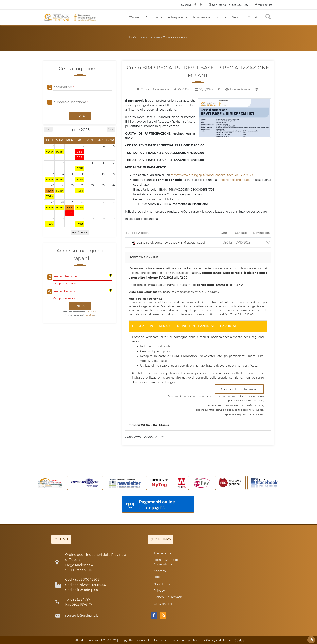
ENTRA (80, 306)
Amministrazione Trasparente (166, 17)
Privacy (159, 591)
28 (63, 202)
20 (52, 185)
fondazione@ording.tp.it (235, 180)
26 (113, 185)
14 (63, 174)
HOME (134, 37)
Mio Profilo (263, 5)
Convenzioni (163, 604)
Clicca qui (92, 312)
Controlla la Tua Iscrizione (239, 389)
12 (114, 163)
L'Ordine (134, 17)
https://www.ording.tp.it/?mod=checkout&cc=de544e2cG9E (213, 175)
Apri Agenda (80, 232)
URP (157, 577)
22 (73, 185)
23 (83, 185)
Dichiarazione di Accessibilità (166, 562)
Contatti (254, 17)
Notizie (221, 17)
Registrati (89, 315)
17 (93, 174)
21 (63, 185)
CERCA (80, 116)
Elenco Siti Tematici (169, 597)
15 (73, 174)
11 (104, 163)
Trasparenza (163, 553)
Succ (111, 129)
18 (103, 174)
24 (93, 185)
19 (114, 174)
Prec (48, 129)
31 (63, 146)
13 (53, 174)
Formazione (202, 17)
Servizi (237, 17)
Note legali (162, 584)
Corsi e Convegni (175, 37)
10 (93, 163)
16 (83, 174)
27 (53, 202)
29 (73, 202)
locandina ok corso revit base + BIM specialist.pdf (169, 243)
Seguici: (186, 5)
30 (52, 146)
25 (103, 185)
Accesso (160, 571)
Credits (239, 640)
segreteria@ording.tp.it (82, 616)
